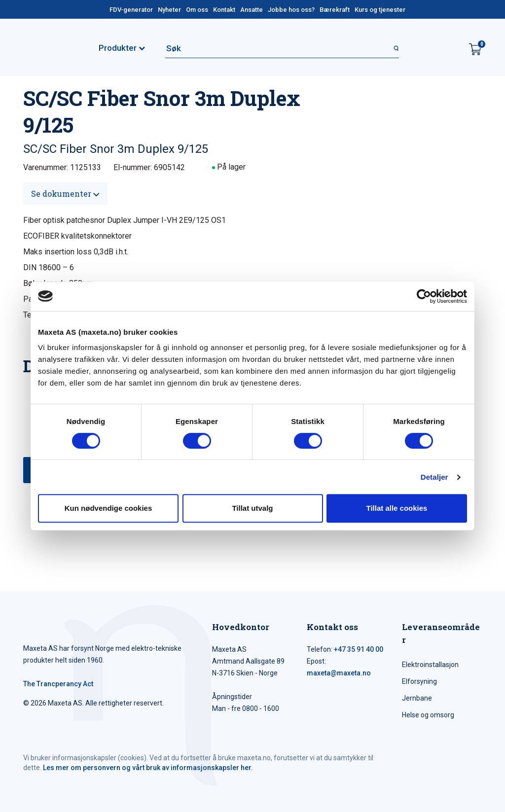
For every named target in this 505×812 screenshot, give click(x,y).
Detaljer (434, 477)
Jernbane (417, 698)
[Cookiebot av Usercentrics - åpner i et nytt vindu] (424, 296)
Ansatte (252, 10)
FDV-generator (131, 10)
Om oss (197, 10)
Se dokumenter (65, 194)
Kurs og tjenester (380, 10)
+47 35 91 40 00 (359, 649)
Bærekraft (335, 10)
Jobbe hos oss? (291, 10)
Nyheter (169, 10)
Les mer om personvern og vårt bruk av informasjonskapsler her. (148, 768)
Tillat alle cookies (397, 508)
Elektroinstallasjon (430, 665)
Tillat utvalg (252, 508)
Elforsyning (419, 681)
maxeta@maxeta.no (339, 673)
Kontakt (224, 10)
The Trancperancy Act (58, 684)
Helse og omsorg (428, 715)
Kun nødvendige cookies (108, 508)
